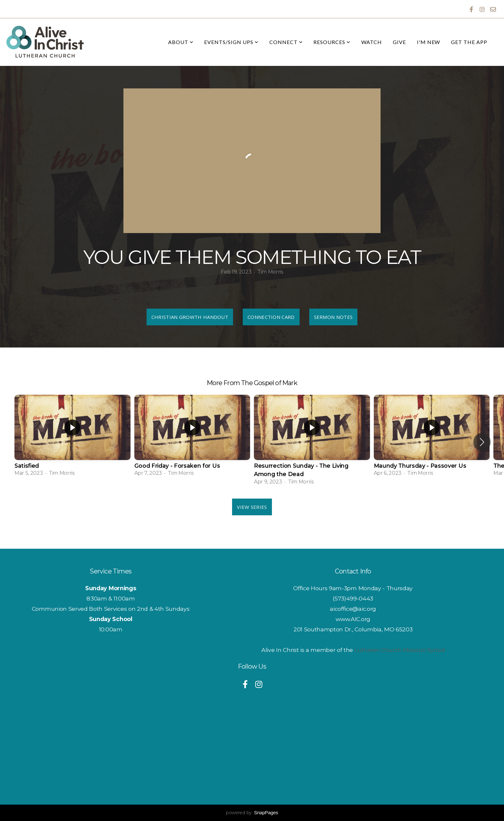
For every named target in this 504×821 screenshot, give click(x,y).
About (181, 42)
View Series (252, 507)
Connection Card (271, 317)
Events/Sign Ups (231, 42)
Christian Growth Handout (190, 317)
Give (399, 42)
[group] (72, 438)
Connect (286, 42)
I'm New (429, 42)
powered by (252, 813)
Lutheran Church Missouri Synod (400, 650)
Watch (372, 42)
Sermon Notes (333, 317)
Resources (332, 42)
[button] (482, 442)
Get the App (469, 42)
